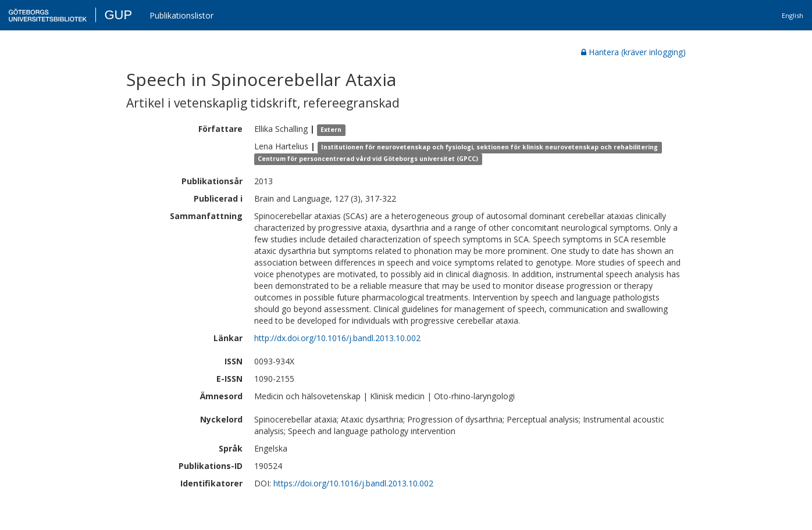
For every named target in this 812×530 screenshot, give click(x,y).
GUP (118, 15)
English (793, 15)
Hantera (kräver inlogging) (633, 52)
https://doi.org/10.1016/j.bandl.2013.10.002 (353, 483)
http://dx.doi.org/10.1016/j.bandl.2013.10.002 (337, 338)
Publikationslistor (181, 15)
